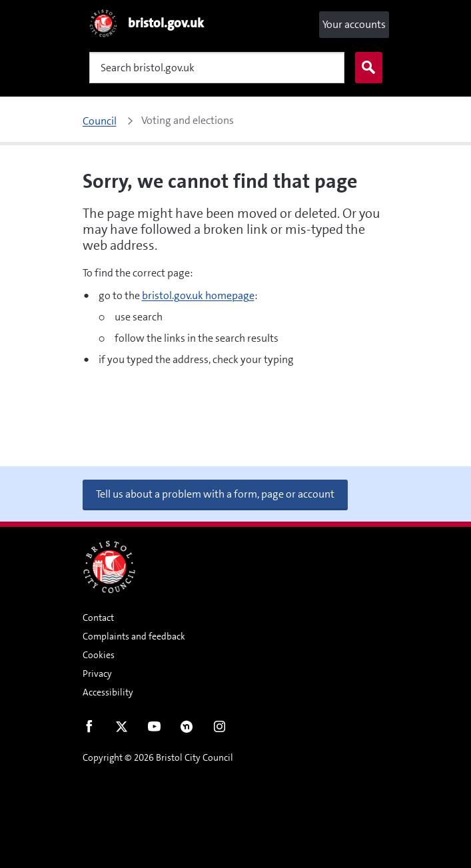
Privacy (97, 673)
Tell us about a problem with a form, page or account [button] (215, 494)
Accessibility (108, 692)
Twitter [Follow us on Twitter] (122, 729)
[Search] (217, 68)
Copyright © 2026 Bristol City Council (158, 757)
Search (366, 68)
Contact (98, 618)
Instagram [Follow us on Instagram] (220, 729)
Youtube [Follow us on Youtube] (154, 729)
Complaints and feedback (134, 636)
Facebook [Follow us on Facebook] (89, 729)
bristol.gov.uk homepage (198, 295)
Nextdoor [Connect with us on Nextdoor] (187, 729)
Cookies (99, 655)
